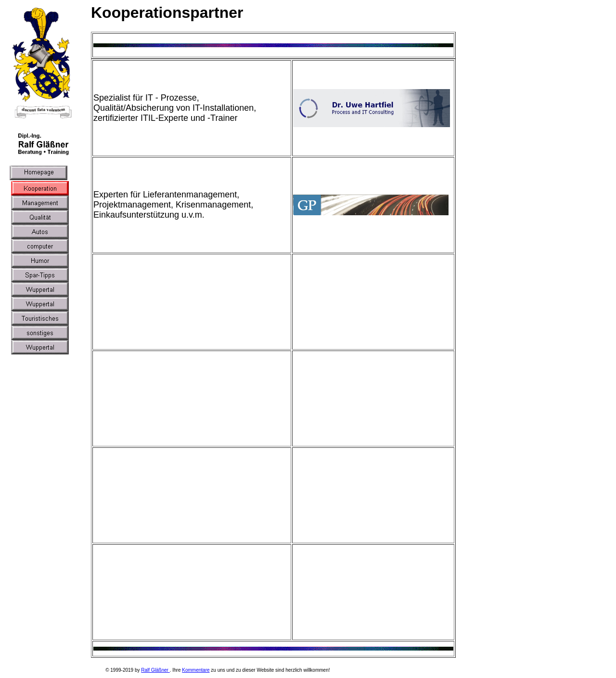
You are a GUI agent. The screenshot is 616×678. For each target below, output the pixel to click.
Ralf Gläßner (155, 670)
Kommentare (196, 670)
